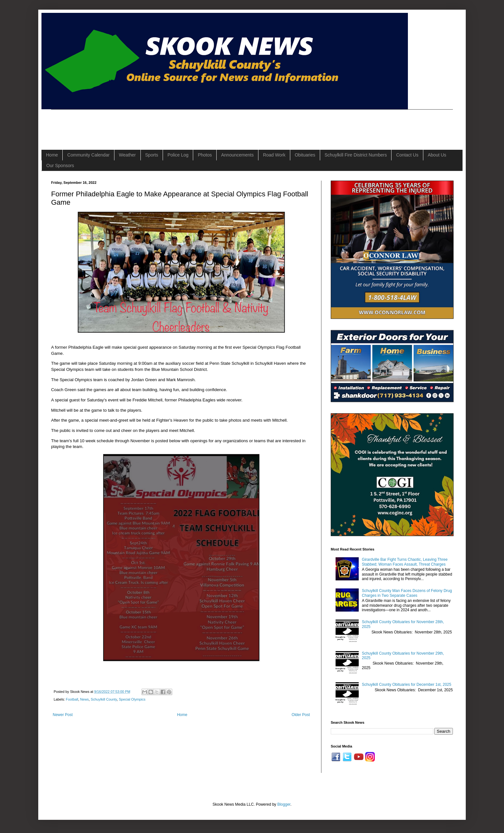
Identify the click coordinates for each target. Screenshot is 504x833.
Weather (127, 155)
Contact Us (407, 155)
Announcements (237, 155)
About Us (437, 155)
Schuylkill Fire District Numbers (356, 155)
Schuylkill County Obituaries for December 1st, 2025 (407, 685)
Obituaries (305, 155)
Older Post (301, 715)
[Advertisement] (168, 124)
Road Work (274, 155)
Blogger (284, 804)
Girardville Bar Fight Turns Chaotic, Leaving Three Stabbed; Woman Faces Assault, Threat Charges (405, 562)
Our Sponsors (60, 166)
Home (52, 155)
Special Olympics (132, 699)
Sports (152, 155)
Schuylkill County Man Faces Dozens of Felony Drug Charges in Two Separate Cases (407, 593)
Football (72, 699)
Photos (205, 155)
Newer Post (63, 715)
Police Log (178, 155)
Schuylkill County (104, 699)
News (84, 699)
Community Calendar (88, 155)
